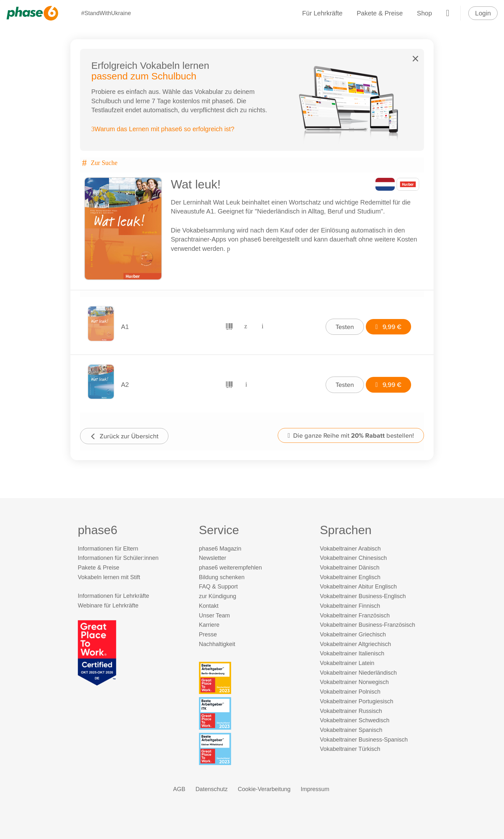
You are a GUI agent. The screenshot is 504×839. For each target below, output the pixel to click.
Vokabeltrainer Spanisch (351, 730)
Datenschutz (212, 789)
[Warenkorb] (448, 13)
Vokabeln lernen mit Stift (109, 577)
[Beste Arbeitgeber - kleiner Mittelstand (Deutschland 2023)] (253, 749)
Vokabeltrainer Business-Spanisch (364, 740)
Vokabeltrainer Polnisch (350, 692)
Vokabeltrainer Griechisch (353, 634)
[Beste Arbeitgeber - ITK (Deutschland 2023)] (253, 713)
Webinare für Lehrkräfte (108, 606)
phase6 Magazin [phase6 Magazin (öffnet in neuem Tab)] (220, 549)
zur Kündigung (218, 596)
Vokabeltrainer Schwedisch (355, 720)
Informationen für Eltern (108, 549)
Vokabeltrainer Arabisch (350, 549)
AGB (179, 789)
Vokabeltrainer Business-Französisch (367, 625)
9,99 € (388, 327)
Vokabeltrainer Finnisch (350, 606)
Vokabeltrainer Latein (347, 663)
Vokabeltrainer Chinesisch (353, 558)
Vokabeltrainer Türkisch (350, 749)
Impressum (315, 789)
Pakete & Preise (380, 13)
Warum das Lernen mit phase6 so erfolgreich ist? (163, 129)
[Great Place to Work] (97, 652)
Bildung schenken (222, 577)
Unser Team (215, 616)
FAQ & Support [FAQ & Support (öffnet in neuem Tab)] (218, 587)
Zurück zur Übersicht (124, 436)
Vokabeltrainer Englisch (350, 577)
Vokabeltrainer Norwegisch (354, 682)
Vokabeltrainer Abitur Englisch (358, 587)
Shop (424, 13)
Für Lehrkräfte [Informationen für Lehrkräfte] (322, 13)
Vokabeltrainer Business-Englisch (363, 596)
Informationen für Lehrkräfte (113, 596)
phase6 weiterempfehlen (230, 568)
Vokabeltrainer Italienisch (352, 653)
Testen (345, 327)
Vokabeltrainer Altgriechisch (355, 644)
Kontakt (209, 606)
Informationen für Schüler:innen (118, 558)
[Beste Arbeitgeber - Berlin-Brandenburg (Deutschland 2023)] (253, 678)
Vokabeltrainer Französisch (355, 616)
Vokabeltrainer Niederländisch (358, 673)
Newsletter (213, 558)
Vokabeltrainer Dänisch (350, 568)
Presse (208, 634)
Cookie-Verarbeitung (264, 789)
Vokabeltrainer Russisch (351, 711)
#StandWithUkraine (106, 13)
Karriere (209, 625)
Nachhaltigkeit (217, 644)
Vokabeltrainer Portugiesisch (356, 701)
